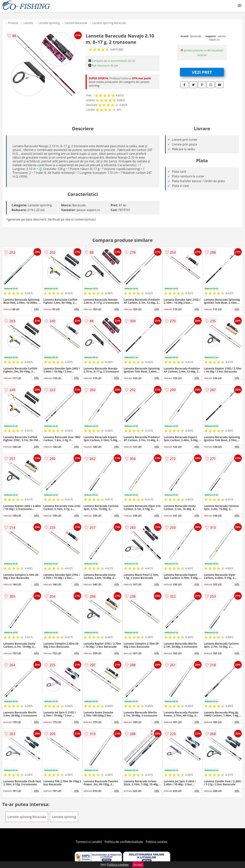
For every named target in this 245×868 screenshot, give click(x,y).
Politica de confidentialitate (124, 842)
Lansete (28, 23)
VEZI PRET (202, 72)
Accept (138, 865)
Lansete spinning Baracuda (109, 23)
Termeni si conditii (89, 842)
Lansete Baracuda (76, 23)
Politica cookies (157, 842)
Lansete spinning (49, 23)
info (36, 309)
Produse (13, 23)
